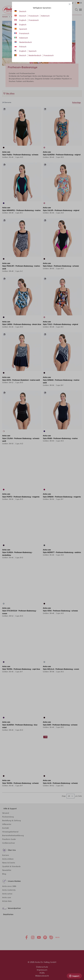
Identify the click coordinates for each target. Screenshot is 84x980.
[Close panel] (70, 4)
